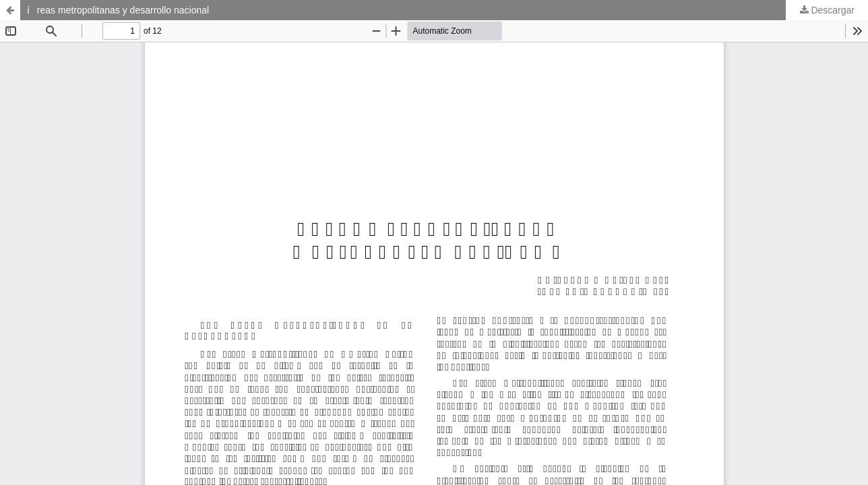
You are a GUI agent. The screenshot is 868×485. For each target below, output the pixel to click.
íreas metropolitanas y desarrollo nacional (118, 10)
